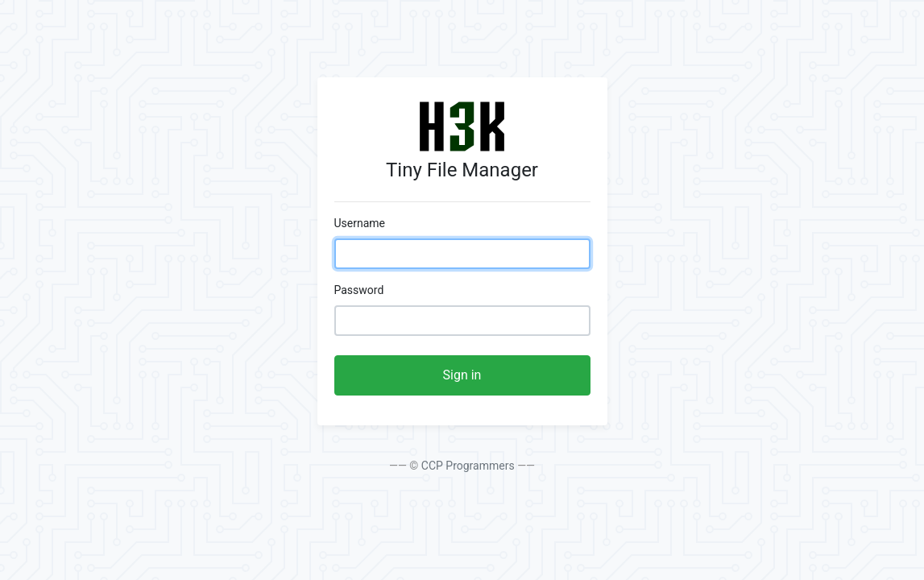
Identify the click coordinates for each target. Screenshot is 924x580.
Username (360, 223)
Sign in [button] (462, 375)
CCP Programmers (468, 466)
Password (359, 290)
